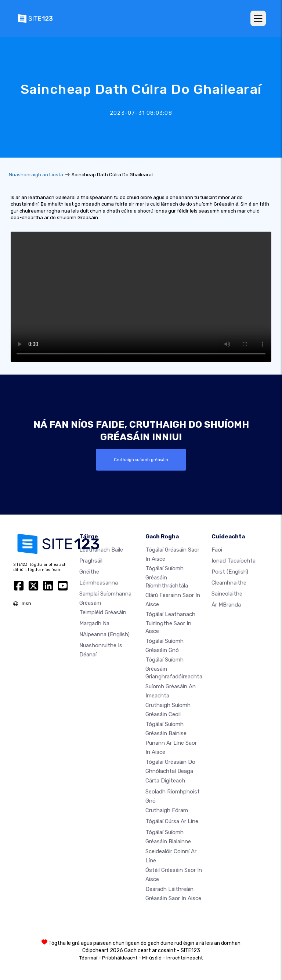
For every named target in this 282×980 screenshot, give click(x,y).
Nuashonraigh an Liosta (36, 175)
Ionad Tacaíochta (234, 561)
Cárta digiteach (165, 781)
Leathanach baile (101, 550)
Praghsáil (91, 561)
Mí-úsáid (152, 958)
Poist (230, 572)
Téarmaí (88, 958)
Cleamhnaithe (229, 583)
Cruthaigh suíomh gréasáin (141, 460)
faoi (217, 550)
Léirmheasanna (99, 583)
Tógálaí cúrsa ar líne (172, 821)
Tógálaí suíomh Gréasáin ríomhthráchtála (167, 577)
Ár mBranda (226, 605)
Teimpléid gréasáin (103, 612)
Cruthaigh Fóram (167, 810)
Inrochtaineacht (185, 958)
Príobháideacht (120, 958)
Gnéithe (89, 572)
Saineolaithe (227, 594)
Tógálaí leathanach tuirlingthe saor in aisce (170, 622)
